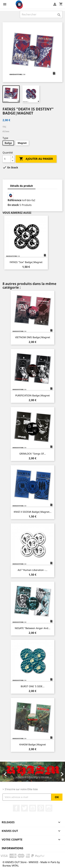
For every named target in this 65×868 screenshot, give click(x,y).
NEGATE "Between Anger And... (32, 628)
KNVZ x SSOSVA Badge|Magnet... (33, 512)
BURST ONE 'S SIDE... (33, 686)
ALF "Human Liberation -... (32, 570)
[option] (32, 772)
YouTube (33, 808)
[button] (5, 772)
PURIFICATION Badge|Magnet (32, 395)
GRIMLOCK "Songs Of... (33, 454)
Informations (12, 848)
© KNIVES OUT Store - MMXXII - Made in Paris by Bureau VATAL (31, 864)
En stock (13, 205)
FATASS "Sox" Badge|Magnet (26, 262)
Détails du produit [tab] (22, 186)
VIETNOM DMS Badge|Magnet (33, 337)
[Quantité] (7, 159)
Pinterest (41, 808)
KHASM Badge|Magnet (33, 744)
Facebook (16, 808)
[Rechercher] (41, 14)
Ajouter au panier (36, 159)
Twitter (24, 808)
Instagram (49, 808)
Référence (15, 200)
